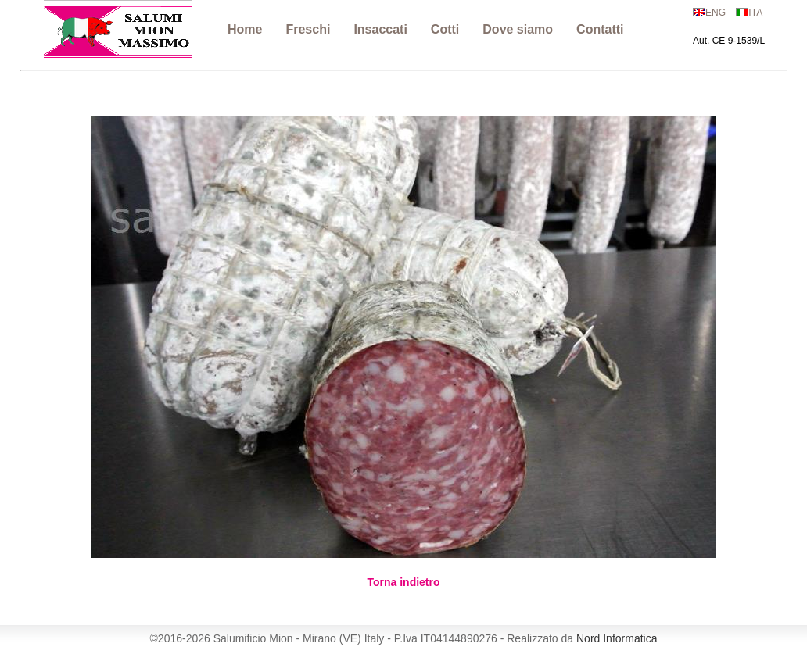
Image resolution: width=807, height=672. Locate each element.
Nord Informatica (617, 638)
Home (245, 29)
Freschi (308, 29)
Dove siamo (518, 29)
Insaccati (380, 29)
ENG (716, 13)
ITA (755, 13)
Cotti (445, 29)
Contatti (600, 29)
